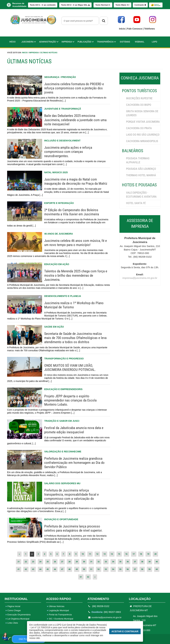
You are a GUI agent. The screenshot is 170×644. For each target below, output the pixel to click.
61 (81, 577)
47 (62, 569)
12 (97, 554)
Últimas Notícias (49, 53)
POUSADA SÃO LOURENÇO (141, 169)
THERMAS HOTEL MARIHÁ (141, 175)
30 (84, 562)
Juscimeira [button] (29, 42)
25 (48, 562)
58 (142, 569)
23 (33, 562)
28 (69, 562)
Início (122, 29)
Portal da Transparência (59, 615)
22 (26, 562)
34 (113, 562)
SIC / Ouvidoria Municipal (60, 619)
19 (148, 554)
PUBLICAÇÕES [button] (86, 42)
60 (157, 569)
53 (106, 569)
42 (26, 569)
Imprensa (34, 53)
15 (119, 554)
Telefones (149, 29)
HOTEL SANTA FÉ (136, 203)
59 (149, 569)
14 (112, 554)
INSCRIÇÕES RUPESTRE (139, 98)
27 (62, 562)
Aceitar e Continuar (125, 631)
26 (55, 562)
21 (19, 562)
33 (106, 562)
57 (135, 569)
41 (19, 569)
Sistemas (125, 42)
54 (113, 569)
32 (99, 562)
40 (157, 562)
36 (128, 562)
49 (77, 569)
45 (48, 569)
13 (105, 554)
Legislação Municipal (58, 610)
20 (155, 554)
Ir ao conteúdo (43, 5)
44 (40, 569)
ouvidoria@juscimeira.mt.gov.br (105, 617)
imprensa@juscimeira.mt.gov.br (140, 278)
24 (40, 562)
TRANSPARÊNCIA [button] (106, 42)
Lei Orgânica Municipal (17, 619)
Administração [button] (49, 42)
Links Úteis (12, 623)
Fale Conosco (135, 29)
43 (33, 569)
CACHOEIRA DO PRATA (139, 128)
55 (120, 569)
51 (91, 569)
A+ (123, 5)
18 (141, 554)
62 (88, 577)
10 (83, 554)
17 (134, 554)
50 (84, 569)
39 (149, 562)
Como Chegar (13, 610)
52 (99, 569)
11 (90, 554)
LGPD (155, 42)
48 (69, 569)
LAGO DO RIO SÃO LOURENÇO (143, 135)
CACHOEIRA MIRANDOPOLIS (142, 141)
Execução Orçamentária (18, 615)
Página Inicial (13, 606)
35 (120, 562)
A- (103, 5)
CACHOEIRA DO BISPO (139, 105)
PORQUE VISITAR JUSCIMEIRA (143, 122)
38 (142, 562)
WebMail (140, 42)
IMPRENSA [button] (68, 42)
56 (128, 569)
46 (55, 569)
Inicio (25, 53)
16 (126, 554)
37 (135, 562)
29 (77, 562)
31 (91, 562)
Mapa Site (75, 5)
